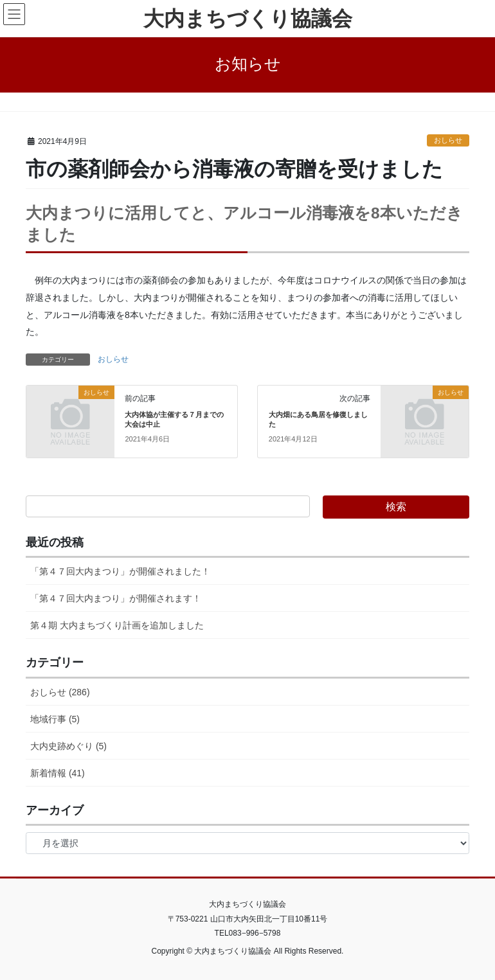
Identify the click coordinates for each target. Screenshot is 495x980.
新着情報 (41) (58, 773)
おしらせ (448, 140)
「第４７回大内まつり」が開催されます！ (116, 598)
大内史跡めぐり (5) (68, 746)
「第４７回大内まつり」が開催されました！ (120, 571)
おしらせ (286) (60, 692)
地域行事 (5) (55, 719)
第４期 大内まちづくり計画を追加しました (117, 625)
